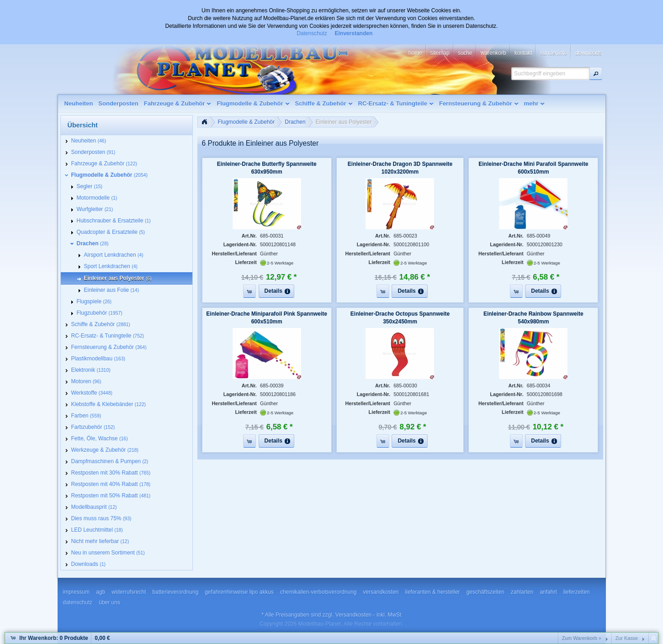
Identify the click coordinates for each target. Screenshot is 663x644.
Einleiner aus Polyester (344, 122)
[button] (596, 74)
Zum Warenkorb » (582, 638)
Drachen (295, 122)
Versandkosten (353, 615)
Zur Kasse (627, 638)
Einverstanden (354, 33)
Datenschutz (312, 33)
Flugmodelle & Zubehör (247, 122)
